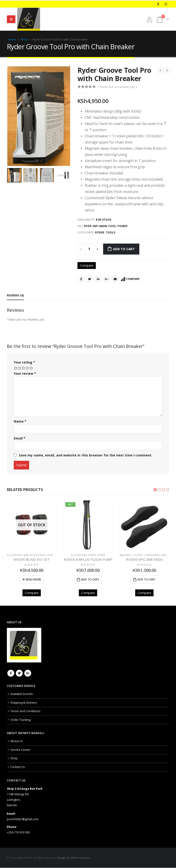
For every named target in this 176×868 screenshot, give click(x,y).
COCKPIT (137, 555)
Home (12, 39)
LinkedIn (98, 279)
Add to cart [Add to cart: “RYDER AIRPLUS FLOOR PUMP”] (90, 579)
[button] (155, 490)
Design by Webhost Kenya (74, 858)
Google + (107, 279)
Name (20, 421)
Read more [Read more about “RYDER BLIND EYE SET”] (33, 579)
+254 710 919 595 (18, 833)
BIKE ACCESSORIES (35, 555)
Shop (24, 39)
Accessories (15, 555)
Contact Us (18, 767)
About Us (17, 741)
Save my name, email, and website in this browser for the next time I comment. (86, 455)
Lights (51, 555)
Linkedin (28, 673)
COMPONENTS (152, 555)
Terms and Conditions (25, 711)
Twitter (90, 279)
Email (115, 279)
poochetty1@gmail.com (23, 819)
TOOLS (110, 232)
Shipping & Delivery (24, 703)
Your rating (24, 362)
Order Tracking (20, 720)
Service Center (20, 750)
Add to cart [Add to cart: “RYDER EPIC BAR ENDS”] (146, 579)
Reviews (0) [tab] (15, 295)
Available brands (22, 694)
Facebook (81, 279)
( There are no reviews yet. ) (117, 87)
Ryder (100, 232)
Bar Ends (125, 555)
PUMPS (92, 555)
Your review (25, 373)
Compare (87, 265)
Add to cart (124, 249)
